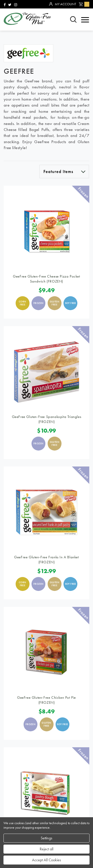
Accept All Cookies (46, 860)
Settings (46, 838)
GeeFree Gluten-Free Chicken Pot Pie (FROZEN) (46, 700)
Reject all (46, 849)
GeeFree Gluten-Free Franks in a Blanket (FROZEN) (46, 560)
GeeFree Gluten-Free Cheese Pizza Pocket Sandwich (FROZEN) (46, 279)
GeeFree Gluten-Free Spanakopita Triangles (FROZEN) (47, 419)
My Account (63, 4)
